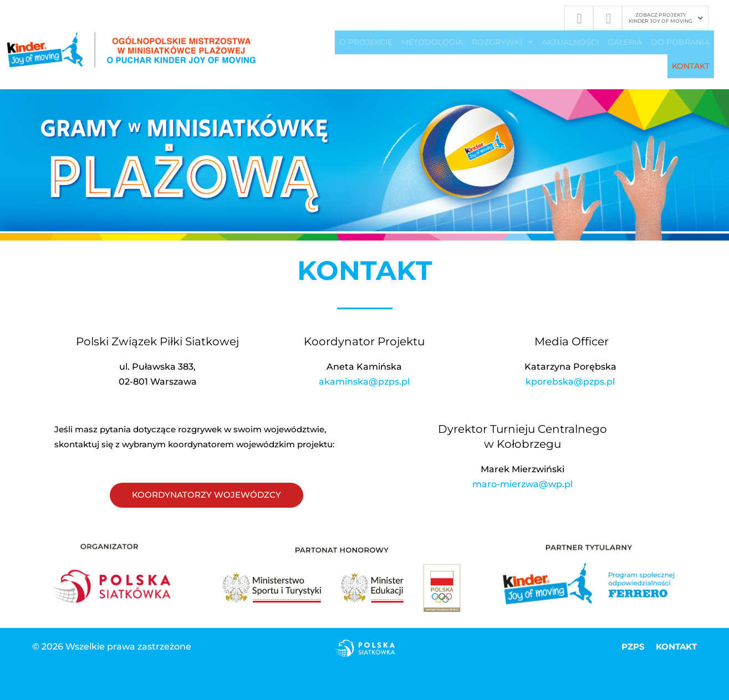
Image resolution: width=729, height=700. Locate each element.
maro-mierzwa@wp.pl (522, 485)
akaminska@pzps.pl (364, 383)
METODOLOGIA (432, 43)
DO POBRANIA (680, 43)
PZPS (632, 648)
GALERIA (625, 43)
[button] (666, 18)
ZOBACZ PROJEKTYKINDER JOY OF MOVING (666, 18)
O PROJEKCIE (366, 43)
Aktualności (570, 43)
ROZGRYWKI (502, 43)
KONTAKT (691, 67)
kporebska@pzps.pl (570, 383)
